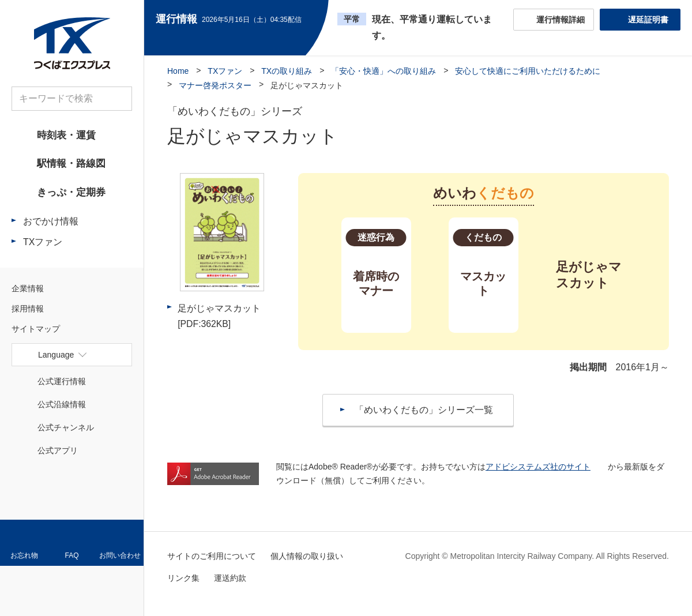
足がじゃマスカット (219, 316)
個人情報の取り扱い (307, 556)
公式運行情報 (62, 384)
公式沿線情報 (62, 407)
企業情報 (28, 291)
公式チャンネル (66, 430)
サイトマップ (36, 332)
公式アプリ (58, 453)
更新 (312, 19)
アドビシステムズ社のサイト (538, 467)
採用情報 (28, 311)
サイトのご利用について (212, 556)
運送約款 (230, 578)
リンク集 (183, 578)
